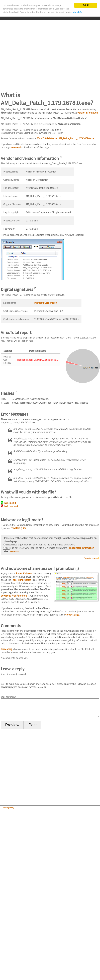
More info (77, 12)
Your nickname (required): (50, 676)
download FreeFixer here (14, 596)
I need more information (81, 548)
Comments (11, 626)
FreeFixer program (21, 580)
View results (14, 551)
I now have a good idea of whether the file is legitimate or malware (39, 545)
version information (88, 113)
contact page (72, 615)
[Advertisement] (31, 54)
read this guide (19, 528)
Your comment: (50, 708)
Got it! (86, 5)
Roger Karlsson (24, 573)
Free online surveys (90, 558)
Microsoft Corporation (46, 303)
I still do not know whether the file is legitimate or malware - (49, 548)
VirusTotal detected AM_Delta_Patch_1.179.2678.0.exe (66, 138)
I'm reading (7, 649)
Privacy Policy (9, 811)
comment (16, 147)
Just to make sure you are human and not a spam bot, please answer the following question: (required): (50, 687)
